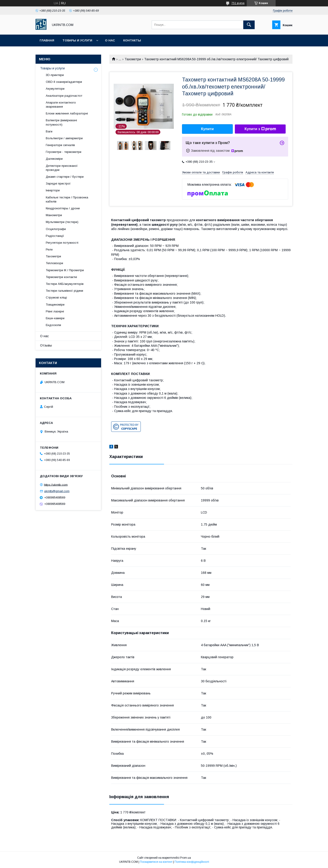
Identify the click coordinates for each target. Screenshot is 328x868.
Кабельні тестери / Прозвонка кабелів (67, 199)
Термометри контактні (61, 277)
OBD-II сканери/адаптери (64, 82)
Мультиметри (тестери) (62, 222)
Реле (49, 249)
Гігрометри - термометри (64, 152)
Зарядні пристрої (58, 183)
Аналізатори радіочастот (64, 96)
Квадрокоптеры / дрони (63, 208)
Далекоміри (54, 159)
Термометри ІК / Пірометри (65, 270)
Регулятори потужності (62, 243)
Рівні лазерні (55, 311)
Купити (208, 129)
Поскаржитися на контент (156, 862)
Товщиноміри (55, 305)
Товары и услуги (77, 40)
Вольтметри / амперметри (64, 138)
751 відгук (238, 3)
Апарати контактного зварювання (61, 105)
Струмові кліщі (56, 297)
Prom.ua (186, 858)
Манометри (54, 215)
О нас (110, 40)
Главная (47, 40)
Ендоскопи (53, 325)
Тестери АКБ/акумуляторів (65, 284)
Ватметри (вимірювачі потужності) (61, 122)
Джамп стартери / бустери (65, 177)
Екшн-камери (55, 318)
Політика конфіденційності (192, 862)
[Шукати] (249, 25)
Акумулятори (55, 89)
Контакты (132, 40)
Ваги (49, 131)
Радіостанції (55, 236)
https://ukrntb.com (56, 485)
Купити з (260, 129)
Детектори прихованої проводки (62, 168)
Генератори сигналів (60, 145)
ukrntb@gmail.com (57, 491)
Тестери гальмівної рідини (64, 291)
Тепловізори (54, 263)
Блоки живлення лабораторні (67, 113)
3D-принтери (55, 75)
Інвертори (53, 190)
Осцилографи (56, 229)
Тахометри (133, 59)
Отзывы (46, 345)
